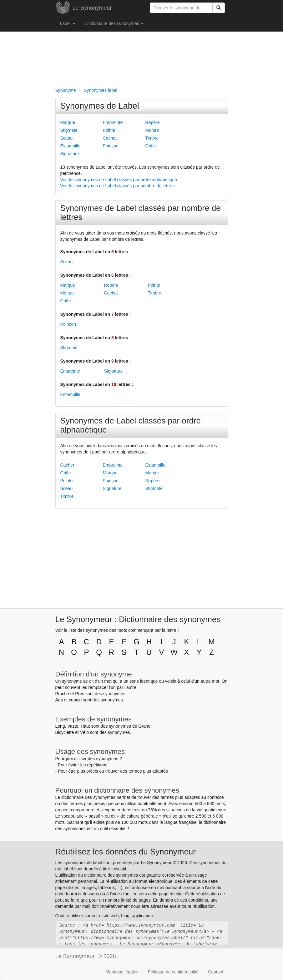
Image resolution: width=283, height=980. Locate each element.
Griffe (151, 146)
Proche (62, 694)
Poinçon (111, 146)
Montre (152, 130)
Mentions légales (122, 972)
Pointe (109, 130)
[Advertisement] (142, 58)
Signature (70, 154)
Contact (215, 972)
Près (80, 694)
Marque (68, 122)
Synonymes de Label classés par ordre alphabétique (131, 425)
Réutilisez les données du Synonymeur (126, 852)
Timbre (152, 138)
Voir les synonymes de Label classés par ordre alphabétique (119, 180)
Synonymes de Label (100, 106)
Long (60, 726)
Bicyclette (65, 732)
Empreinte (113, 122)
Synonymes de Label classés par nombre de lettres (141, 213)
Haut (85, 726)
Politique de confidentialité (173, 972)
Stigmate (69, 130)
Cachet (110, 138)
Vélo (84, 732)
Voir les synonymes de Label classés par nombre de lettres (118, 186)
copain (75, 700)
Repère (153, 122)
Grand (144, 726)
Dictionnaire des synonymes (114, 23)
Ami (59, 700)
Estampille (71, 146)
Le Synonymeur (92, 8)
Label (68, 23)
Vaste (73, 726)
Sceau (67, 138)
